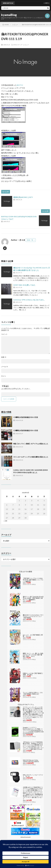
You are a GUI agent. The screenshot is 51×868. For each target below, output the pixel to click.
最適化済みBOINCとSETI (23, 197)
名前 (4, 357)
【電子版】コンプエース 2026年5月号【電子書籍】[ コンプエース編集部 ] (33, 580)
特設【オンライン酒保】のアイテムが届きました (31, 444)
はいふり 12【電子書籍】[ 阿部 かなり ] (33, 636)
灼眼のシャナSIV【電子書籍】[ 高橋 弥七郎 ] (33, 674)
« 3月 (5, 521)
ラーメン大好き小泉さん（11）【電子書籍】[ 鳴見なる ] (33, 693)
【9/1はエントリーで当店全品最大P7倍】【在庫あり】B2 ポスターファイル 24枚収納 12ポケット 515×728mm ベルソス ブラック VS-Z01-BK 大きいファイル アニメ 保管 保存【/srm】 (33, 746)
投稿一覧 (30, 240)
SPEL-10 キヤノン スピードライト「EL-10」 (33, 776)
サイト (4, 376)
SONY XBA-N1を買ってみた (24, 285)
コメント (4, 334)
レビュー (26, 45)
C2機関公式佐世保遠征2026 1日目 (26, 430)
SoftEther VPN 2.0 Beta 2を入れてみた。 (29, 300)
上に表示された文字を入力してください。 (16, 389)
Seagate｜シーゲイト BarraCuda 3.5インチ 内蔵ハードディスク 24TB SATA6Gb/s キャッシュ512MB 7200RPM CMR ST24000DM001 (33, 730)
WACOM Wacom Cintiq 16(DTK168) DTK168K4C (31, 761)
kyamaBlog (9, 15)
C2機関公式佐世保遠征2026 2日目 (26, 417)
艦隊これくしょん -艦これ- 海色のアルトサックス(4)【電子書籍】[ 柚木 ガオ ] (33, 655)
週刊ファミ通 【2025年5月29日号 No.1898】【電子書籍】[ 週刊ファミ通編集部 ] (33, 598)
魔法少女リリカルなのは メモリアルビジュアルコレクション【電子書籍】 (33, 616)
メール (5, 367)
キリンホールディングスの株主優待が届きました (31, 457)
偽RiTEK (20, 85)
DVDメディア (18, 45)
